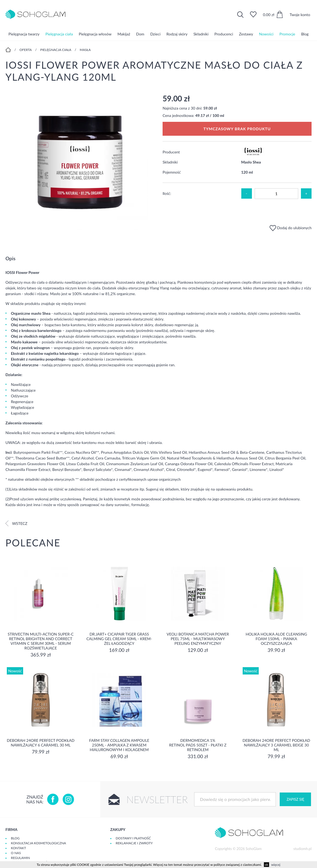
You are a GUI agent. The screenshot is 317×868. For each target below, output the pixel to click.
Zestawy (246, 34)
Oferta (26, 50)
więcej (276, 865)
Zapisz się (295, 799)
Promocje (287, 34)
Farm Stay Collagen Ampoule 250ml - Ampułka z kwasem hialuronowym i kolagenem (119, 745)
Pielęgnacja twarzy (24, 34)
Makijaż (124, 34)
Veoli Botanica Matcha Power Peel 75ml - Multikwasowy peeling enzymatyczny (198, 639)
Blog (305, 34)
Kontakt (19, 848)
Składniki (201, 34)
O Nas (16, 853)
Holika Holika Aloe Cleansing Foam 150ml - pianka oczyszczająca (276, 639)
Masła (85, 50)
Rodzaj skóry (177, 34)
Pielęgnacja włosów (95, 34)
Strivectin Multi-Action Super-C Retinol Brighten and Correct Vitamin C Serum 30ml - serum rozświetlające (41, 641)
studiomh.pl (302, 849)
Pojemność (172, 172)
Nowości (266, 34)
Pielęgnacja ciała (59, 34)
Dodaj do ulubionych (291, 228)
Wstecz (16, 523)
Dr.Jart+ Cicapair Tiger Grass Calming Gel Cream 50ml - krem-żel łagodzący (119, 639)
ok (266, 865)
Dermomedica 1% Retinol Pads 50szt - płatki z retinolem (198, 745)
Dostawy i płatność (133, 838)
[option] (80, 162)
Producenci (224, 34)
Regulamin (20, 858)
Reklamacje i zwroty (134, 843)
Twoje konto (300, 15)
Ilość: (167, 193)
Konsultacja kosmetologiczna (38, 843)
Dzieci (156, 34)
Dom (140, 34)
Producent (171, 152)
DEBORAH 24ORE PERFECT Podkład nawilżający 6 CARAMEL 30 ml (41, 743)
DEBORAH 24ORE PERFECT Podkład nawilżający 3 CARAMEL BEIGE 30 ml (276, 745)
